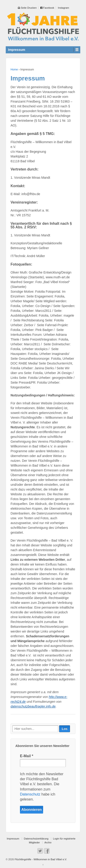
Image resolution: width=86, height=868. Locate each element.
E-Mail (27, 756)
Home (14, 70)
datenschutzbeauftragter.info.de (33, 706)
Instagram (63, 8)
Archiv (48, 842)
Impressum (13, 839)
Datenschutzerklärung (36, 839)
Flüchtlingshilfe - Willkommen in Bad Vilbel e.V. (40, 859)
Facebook (47, 8)
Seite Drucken (27, 8)
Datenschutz (30, 794)
